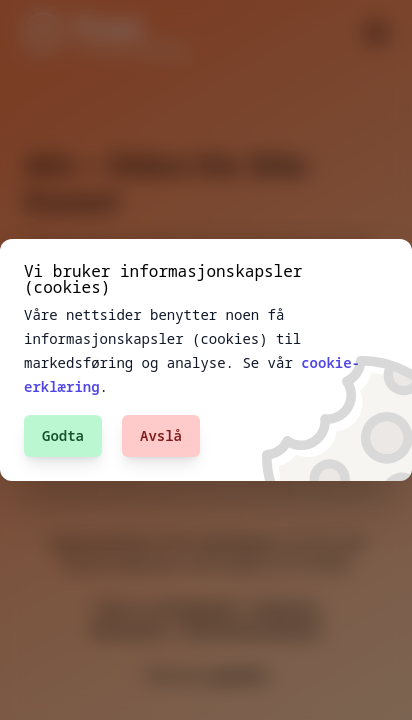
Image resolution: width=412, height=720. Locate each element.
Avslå (161, 435)
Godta (63, 435)
